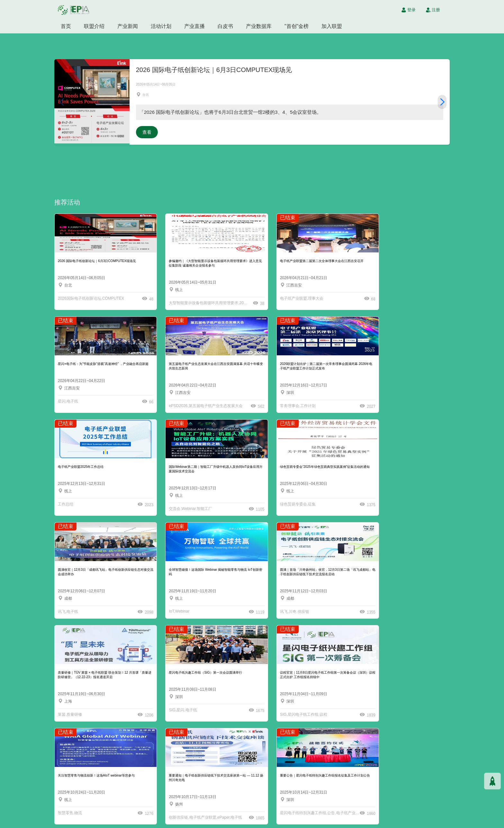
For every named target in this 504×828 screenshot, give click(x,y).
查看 (147, 131)
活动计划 (161, 26)
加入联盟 (332, 26)
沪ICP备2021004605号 (276, 822)
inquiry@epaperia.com (353, 808)
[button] (442, 101)
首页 (66, 26)
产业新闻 (128, 26)
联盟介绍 (94, 26)
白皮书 (225, 26)
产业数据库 (259, 26)
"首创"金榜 (297, 26)
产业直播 (194, 26)
